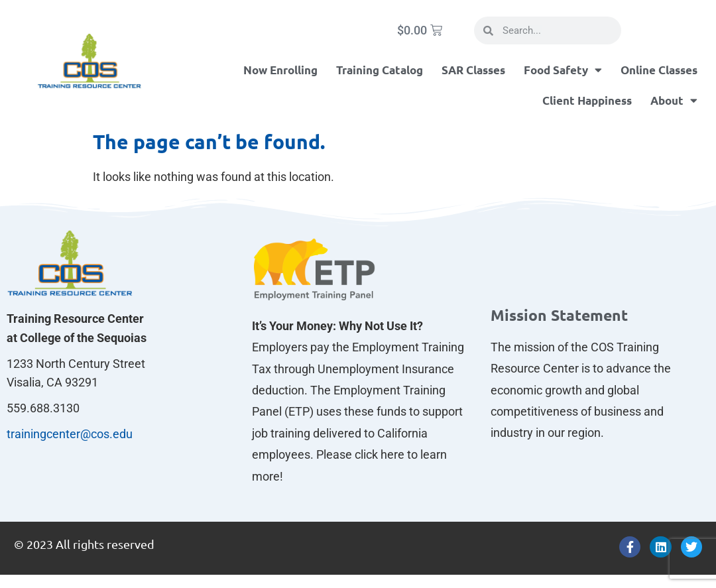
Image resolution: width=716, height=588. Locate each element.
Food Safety (563, 70)
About (674, 100)
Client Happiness (587, 100)
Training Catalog (380, 70)
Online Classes (659, 70)
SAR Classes (473, 70)
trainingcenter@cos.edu (70, 434)
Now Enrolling (280, 70)
